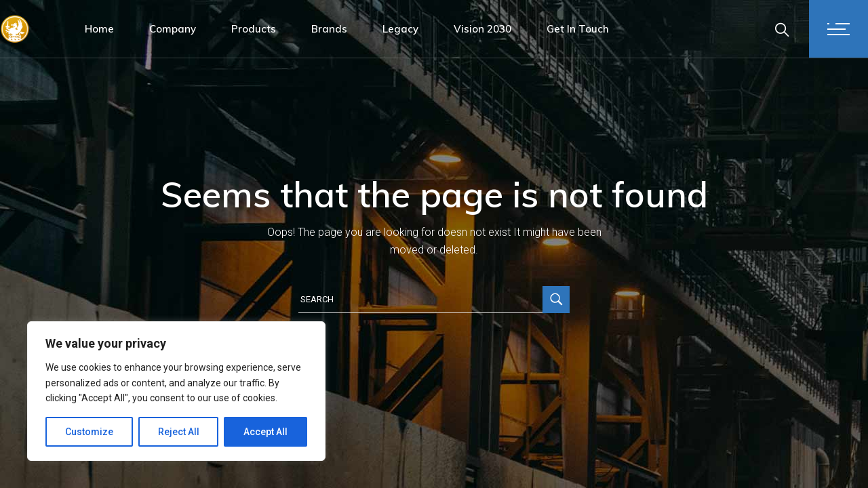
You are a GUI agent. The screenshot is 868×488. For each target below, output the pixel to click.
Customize (89, 432)
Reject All (179, 432)
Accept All (265, 432)
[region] (176, 391)
